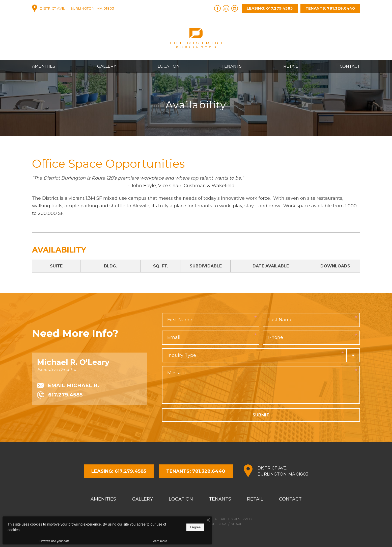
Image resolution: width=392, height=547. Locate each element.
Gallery (107, 66)
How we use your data (46, 541)
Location (169, 66)
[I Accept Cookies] (176, 520)
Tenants (232, 66)
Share (236, 524)
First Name (180, 320)
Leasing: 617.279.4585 (270, 8)
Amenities (44, 66)
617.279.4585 (60, 396)
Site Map (218, 524)
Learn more (135, 541)
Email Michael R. (68, 386)
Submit (261, 415)
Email (174, 337)
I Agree (163, 527)
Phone (276, 337)
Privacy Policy (192, 524)
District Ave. (283, 471)
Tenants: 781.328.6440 (330, 8)
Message (177, 373)
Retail (291, 66)
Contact (350, 66)
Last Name (280, 320)
